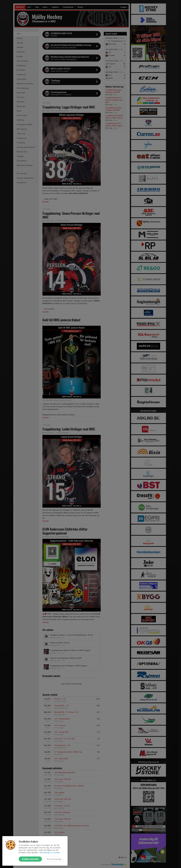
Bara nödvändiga (54, 859)
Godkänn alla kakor (30, 859)
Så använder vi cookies (50, 853)
